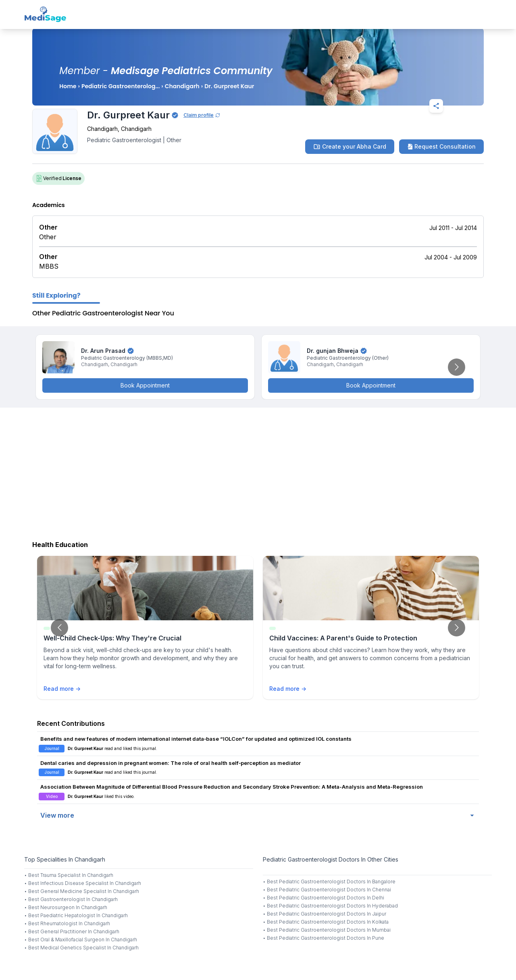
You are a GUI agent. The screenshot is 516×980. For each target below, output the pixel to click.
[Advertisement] (258, 472)
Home (68, 86)
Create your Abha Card (350, 147)
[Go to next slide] (457, 367)
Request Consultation (441, 146)
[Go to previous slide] (59, 628)
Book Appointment (145, 385)
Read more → (62, 689)
